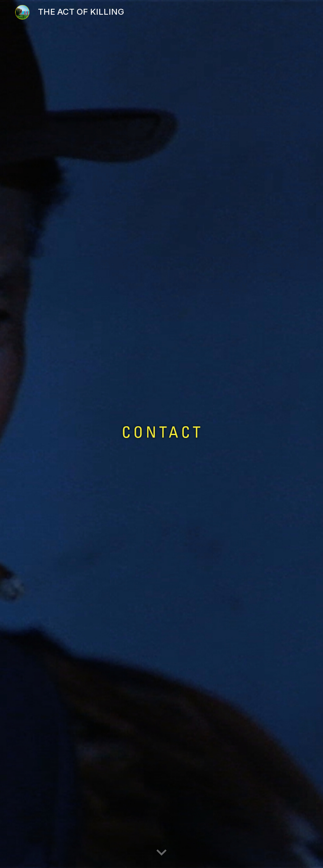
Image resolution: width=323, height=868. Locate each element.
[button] (161, 853)
